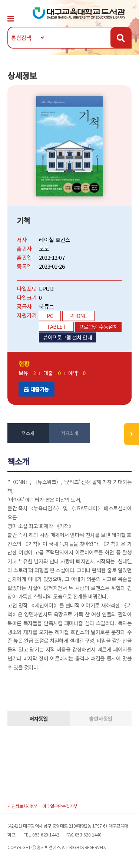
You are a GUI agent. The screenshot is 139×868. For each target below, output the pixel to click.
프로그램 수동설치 (99, 327)
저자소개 (69, 433)
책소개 (28, 433)
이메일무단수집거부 (60, 806)
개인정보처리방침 (23, 806)
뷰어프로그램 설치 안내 (67, 337)
